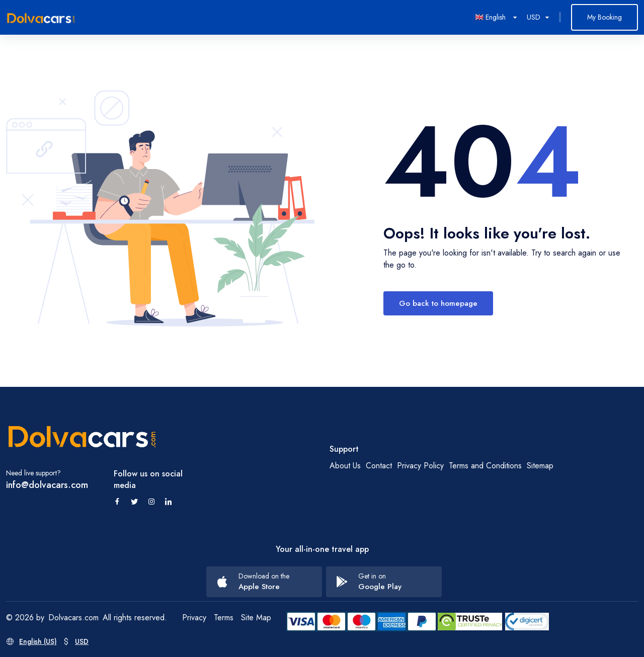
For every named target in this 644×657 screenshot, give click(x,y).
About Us (345, 466)
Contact (379, 466)
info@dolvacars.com (47, 485)
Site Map (256, 618)
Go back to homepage (438, 303)
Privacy (194, 618)
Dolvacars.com (73, 618)
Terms (224, 618)
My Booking (605, 17)
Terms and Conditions (485, 466)
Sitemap (540, 466)
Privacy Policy (420, 466)
